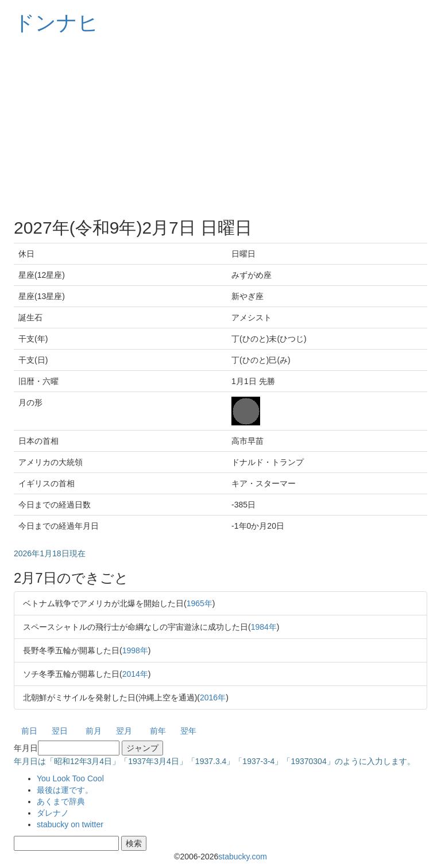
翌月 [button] (124, 731)
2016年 (213, 697)
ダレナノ (53, 813)
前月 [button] (94, 731)
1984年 (264, 627)
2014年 (135, 674)
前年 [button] (158, 731)
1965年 (200, 603)
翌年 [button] (188, 731)
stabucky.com (243, 857)
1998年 (135, 650)
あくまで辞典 (61, 801)
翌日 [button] (60, 731)
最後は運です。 (65, 790)
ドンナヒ (56, 23)
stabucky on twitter (70, 824)
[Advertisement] (220, 126)
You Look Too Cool (70, 778)
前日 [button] (29, 731)
